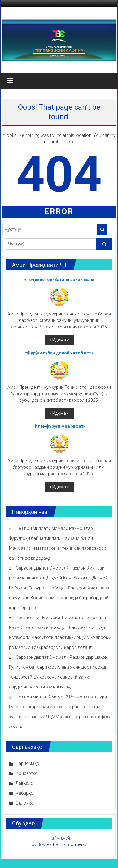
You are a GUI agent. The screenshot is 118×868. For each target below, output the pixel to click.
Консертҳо (27, 773)
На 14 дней (59, 838)
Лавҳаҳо (24, 783)
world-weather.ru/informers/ (59, 844)
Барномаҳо (28, 763)
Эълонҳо (25, 803)
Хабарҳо (25, 793)
